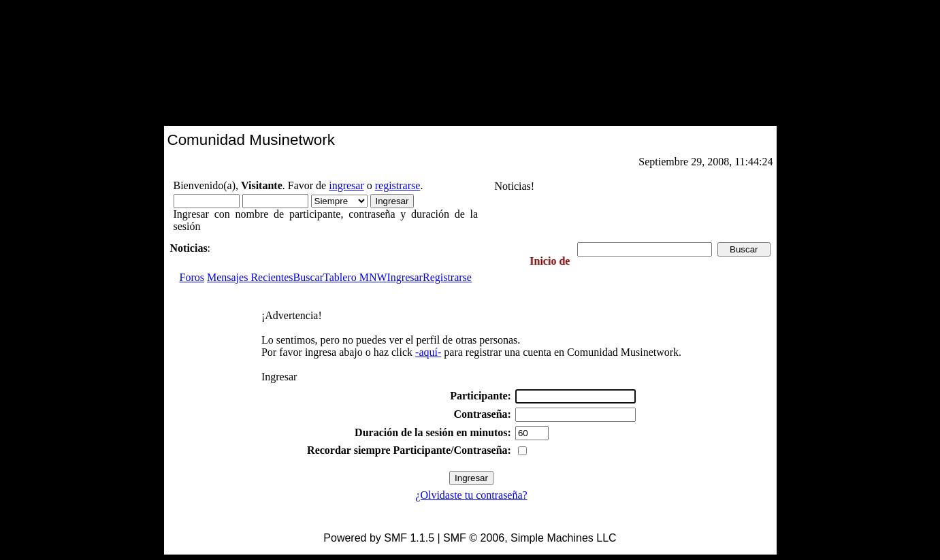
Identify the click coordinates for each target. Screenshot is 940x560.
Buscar (308, 277)
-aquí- (428, 352)
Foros (192, 277)
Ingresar (405, 277)
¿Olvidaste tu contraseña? (471, 495)
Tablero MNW (355, 277)
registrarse (398, 185)
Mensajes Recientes (250, 277)
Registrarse (447, 277)
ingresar (346, 185)
